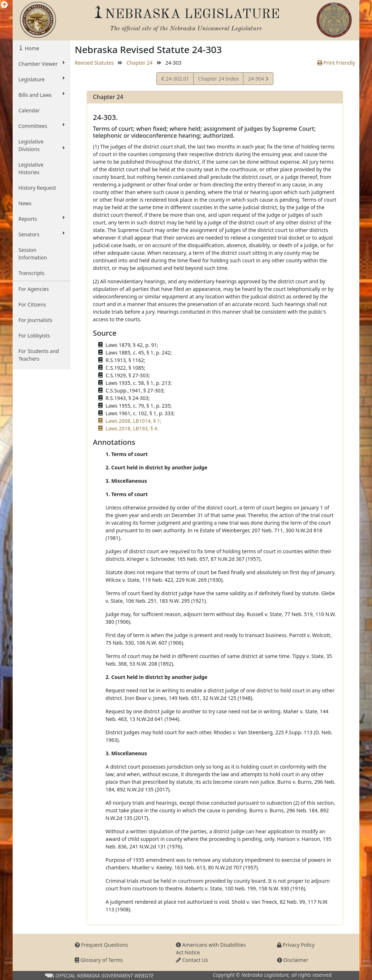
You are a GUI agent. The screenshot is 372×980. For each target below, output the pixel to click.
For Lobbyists (34, 336)
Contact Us (192, 960)
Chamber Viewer (42, 64)
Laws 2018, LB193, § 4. (132, 428)
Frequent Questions (101, 945)
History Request (37, 188)
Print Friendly (336, 63)
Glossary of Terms (99, 960)
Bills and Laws (42, 95)
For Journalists (35, 320)
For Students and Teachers (39, 355)
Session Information (33, 254)
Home (31, 48)
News (25, 203)
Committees (42, 126)
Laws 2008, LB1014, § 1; (133, 421)
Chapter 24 (139, 63)
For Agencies (34, 289)
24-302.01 (175, 80)
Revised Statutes (94, 63)
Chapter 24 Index (218, 79)
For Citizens (32, 304)
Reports (42, 219)
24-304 (258, 80)
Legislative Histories (31, 168)
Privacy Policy (296, 945)
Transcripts (31, 273)
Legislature (42, 79)
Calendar (29, 110)
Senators (42, 234)
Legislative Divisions (42, 145)
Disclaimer (293, 960)
